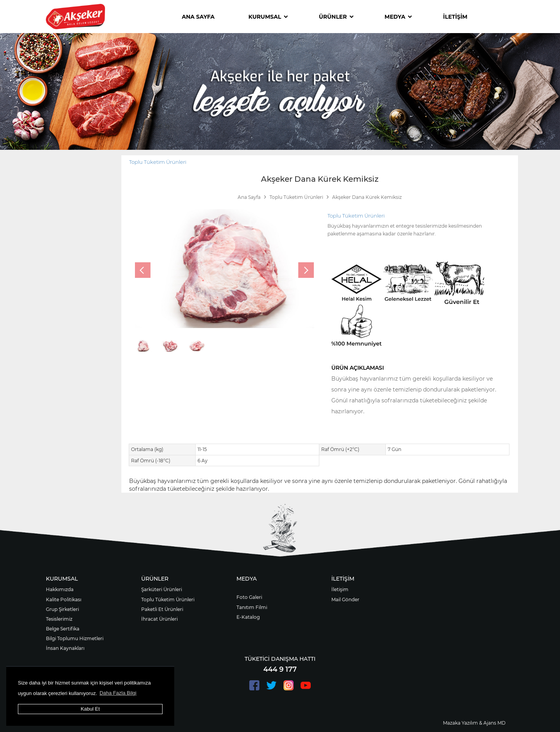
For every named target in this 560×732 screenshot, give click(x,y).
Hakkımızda (60, 589)
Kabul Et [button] (90, 709)
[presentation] (143, 270)
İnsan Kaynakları (65, 648)
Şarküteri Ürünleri (162, 589)
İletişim (340, 589)
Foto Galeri (249, 597)
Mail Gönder (345, 599)
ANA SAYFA (198, 17)
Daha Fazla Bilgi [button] (118, 693)
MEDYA (398, 17)
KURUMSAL (268, 17)
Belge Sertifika (63, 629)
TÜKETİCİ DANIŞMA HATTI (280, 659)
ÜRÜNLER (336, 17)
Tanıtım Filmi (252, 607)
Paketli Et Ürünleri (162, 609)
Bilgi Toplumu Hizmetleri (75, 638)
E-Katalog (248, 617)
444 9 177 (280, 669)
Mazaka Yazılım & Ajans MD (474, 723)
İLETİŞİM (455, 17)
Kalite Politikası (64, 599)
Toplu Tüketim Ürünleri (158, 162)
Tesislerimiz (59, 619)
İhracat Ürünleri (159, 619)
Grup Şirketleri (62, 609)
